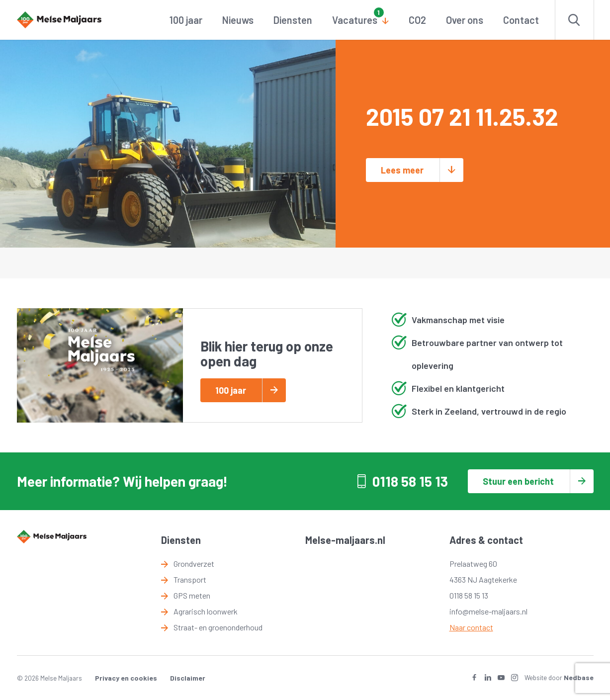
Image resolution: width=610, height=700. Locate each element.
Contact (521, 20)
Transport (190, 579)
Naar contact (471, 627)
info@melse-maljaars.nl (488, 611)
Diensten (293, 20)
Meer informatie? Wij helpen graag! (122, 481)
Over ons (465, 20)
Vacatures (355, 20)
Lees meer (402, 170)
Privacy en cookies (126, 678)
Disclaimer (188, 678)
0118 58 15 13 (410, 481)
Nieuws (238, 20)
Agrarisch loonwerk (206, 611)
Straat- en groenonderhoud (218, 627)
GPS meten (192, 595)
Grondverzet (194, 564)
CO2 (417, 20)
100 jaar (186, 20)
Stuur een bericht (518, 481)
